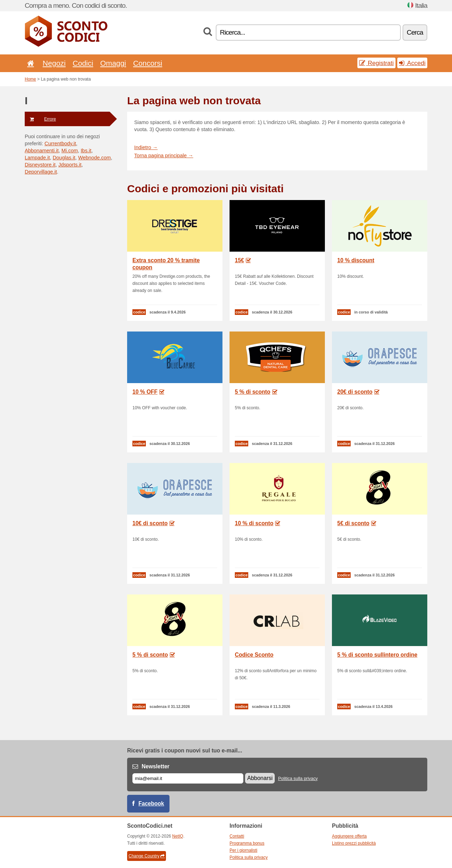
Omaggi (113, 63)
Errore (40, 119)
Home (30, 79)
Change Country (147, 856)
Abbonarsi (260, 778)
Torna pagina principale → (164, 156)
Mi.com (70, 151)
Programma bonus (247, 843)
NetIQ (178, 836)
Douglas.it (64, 158)
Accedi (412, 63)
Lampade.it (37, 158)
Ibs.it (86, 151)
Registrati (376, 63)
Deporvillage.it (41, 172)
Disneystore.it (40, 165)
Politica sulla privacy (298, 779)
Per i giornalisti (243, 850)
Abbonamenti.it (42, 151)
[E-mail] (188, 778)
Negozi (54, 63)
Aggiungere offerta (349, 836)
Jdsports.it (70, 165)
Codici (83, 63)
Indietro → (146, 147)
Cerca (415, 32)
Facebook (151, 804)
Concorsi (148, 63)
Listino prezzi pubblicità (354, 843)
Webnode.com (94, 158)
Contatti (237, 836)
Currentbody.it (60, 143)
